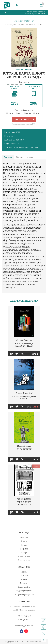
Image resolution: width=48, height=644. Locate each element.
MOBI (29, 113)
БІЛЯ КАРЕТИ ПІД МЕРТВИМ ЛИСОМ (24, 345)
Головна (24, 537)
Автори (24, 553)
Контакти (24, 576)
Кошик (24, 579)
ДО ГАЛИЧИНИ (24, 449)
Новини (24, 545)
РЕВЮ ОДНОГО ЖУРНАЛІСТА (24, 503)
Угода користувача (24, 591)
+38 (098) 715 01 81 (24, 616)
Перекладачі (24, 556)
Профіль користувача (24, 594)
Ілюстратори (24, 560)
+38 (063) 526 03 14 (24, 620)
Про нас (24, 572)
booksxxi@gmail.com (24, 625)
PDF (37, 113)
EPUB (11, 113)
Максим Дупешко (24, 69)
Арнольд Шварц (24, 499)
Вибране (24, 583)
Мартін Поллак (24, 446)
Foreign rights (24, 587)
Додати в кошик (21, 119)
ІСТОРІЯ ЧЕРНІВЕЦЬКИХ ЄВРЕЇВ (24, 397)
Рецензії (24, 549)
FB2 (20, 113)
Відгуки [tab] (20, 157)
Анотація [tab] (8, 157)
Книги (24, 541)
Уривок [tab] (30, 157)
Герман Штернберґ (24, 393)
